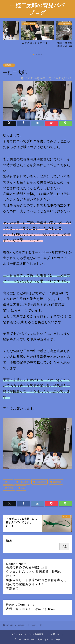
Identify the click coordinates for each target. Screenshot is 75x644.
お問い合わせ (57, 634)
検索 (9, 540)
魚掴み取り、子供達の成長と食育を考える (36, 580)
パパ (9, 482)
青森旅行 (12, 588)
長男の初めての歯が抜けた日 (27, 567)
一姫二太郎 (23, 482)
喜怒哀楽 (57, 482)
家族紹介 (9, 65)
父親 (22, 488)
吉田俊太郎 (40, 482)
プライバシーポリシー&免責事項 (27, 634)
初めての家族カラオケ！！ (25, 584)
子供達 (10, 488)
